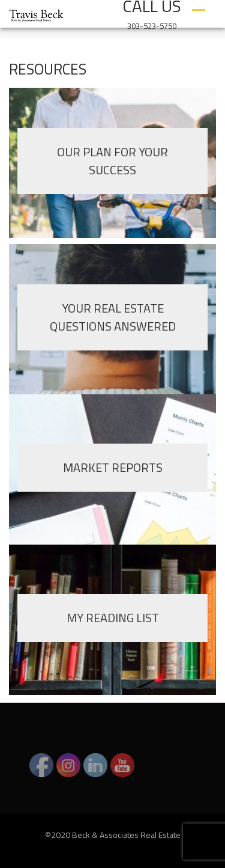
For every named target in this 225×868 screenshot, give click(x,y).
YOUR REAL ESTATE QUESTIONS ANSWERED (113, 317)
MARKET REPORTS (113, 467)
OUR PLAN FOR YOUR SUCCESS (112, 161)
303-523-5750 (152, 25)
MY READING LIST (113, 618)
